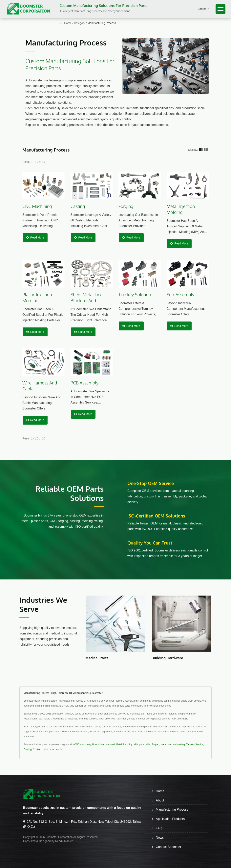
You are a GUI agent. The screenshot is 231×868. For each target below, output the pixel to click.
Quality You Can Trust (150, 543)
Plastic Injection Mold (104, 744)
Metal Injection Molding (173, 744)
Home (68, 23)
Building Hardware (167, 658)
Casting (28, 749)
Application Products (170, 819)
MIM (148, 744)
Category (80, 23)
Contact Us (39, 749)
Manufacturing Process (102, 23)
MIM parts (139, 744)
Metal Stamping (124, 744)
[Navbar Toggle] (220, 9)
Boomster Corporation (59, 837)
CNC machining (83, 744)
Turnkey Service (195, 744)
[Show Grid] (201, 150)
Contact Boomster (168, 847)
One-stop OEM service (151, 483)
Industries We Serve (44, 604)
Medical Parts (97, 658)
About (160, 800)
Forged (155, 744)
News (160, 838)
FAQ (159, 828)
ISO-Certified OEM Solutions (156, 516)
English (203, 9)
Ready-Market (64, 841)
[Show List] (206, 150)
